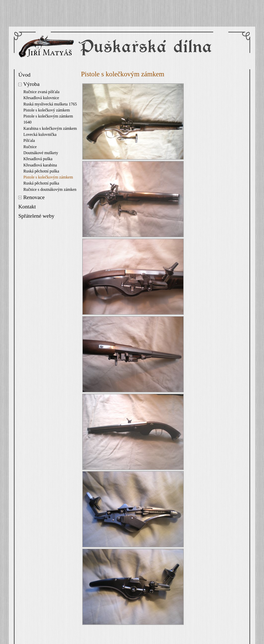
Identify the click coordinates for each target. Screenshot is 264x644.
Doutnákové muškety (41, 153)
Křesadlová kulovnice (41, 98)
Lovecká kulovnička (40, 135)
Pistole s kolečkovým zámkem (48, 177)
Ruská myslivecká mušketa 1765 (50, 104)
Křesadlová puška (38, 159)
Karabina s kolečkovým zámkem (50, 129)
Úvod (24, 75)
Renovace (34, 197)
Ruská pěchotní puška (41, 171)
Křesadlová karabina (40, 165)
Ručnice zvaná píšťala (41, 92)
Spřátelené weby (36, 216)
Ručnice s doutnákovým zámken (50, 190)
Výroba (31, 84)
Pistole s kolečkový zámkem (47, 110)
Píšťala (29, 141)
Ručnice (30, 147)
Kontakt (27, 207)
